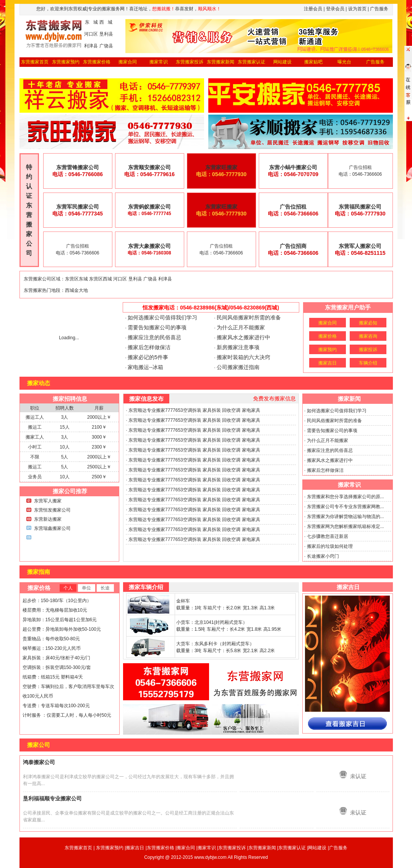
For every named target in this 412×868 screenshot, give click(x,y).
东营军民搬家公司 (78, 207)
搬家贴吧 (313, 62)
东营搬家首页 (35, 62)
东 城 (91, 22)
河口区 (91, 34)
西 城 (106, 22)
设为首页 (357, 9)
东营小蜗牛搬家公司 (293, 167)
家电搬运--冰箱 (145, 367)
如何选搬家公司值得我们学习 (162, 317)
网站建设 (282, 62)
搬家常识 (159, 62)
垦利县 (106, 34)
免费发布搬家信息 (274, 398)
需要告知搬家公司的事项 (157, 327)
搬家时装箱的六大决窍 (243, 357)
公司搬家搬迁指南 (238, 367)
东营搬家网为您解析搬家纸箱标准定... (345, 526)
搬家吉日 (328, 363)
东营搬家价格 (97, 62)
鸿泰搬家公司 (39, 762)
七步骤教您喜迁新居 (328, 536)
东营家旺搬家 (221, 167)
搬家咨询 (368, 336)
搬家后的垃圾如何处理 (330, 546)
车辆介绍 (368, 363)
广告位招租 (293, 207)
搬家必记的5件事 (148, 357)
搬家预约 (328, 350)
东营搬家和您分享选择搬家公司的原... (345, 497)
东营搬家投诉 (190, 62)
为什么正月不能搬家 (241, 327)
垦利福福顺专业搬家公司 (52, 798)
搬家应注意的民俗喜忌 (154, 337)
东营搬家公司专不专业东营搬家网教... (345, 507)
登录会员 (335, 9)
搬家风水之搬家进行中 (243, 337)
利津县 (91, 46)
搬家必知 (368, 323)
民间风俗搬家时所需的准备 (249, 317)
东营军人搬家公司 (360, 246)
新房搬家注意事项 (238, 347)
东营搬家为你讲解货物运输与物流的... (345, 517)
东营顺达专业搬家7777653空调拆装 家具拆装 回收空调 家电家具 (194, 410)
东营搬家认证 (251, 62)
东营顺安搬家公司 (149, 167)
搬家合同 (128, 62)
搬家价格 (328, 336)
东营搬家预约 (66, 62)
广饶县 (106, 46)
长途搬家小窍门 (323, 556)
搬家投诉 (368, 350)
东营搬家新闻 (221, 62)
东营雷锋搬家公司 (78, 167)
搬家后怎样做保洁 (149, 347)
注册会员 (313, 9)
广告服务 (338, 848)
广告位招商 (293, 246)
